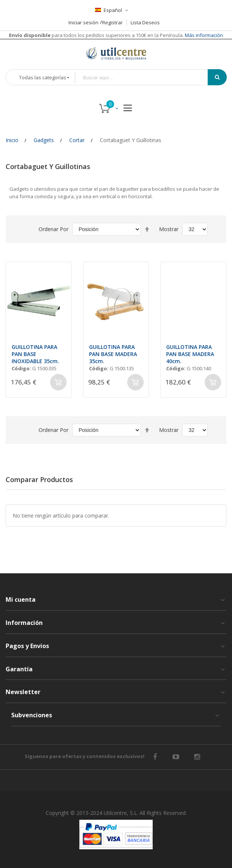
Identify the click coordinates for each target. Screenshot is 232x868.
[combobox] (147, 78)
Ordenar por (54, 229)
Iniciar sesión (83, 22)
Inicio (12, 140)
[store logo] (116, 53)
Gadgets (44, 140)
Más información (203, 35)
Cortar (77, 140)
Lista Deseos (145, 22)
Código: (21, 368)
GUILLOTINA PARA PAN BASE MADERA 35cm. (113, 354)
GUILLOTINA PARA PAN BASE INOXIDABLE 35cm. (35, 354)
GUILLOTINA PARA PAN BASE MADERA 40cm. (190, 354)
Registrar (112, 22)
